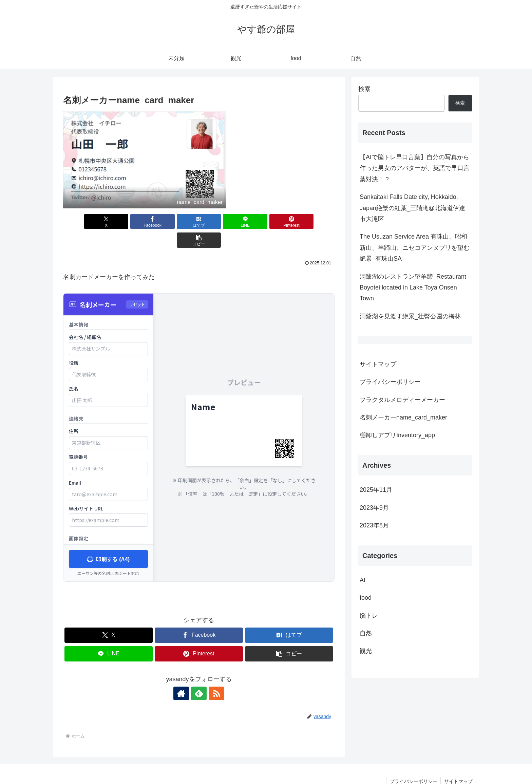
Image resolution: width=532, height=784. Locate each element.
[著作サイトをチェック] (183, 675)
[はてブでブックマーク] (176, 221)
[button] (313, 221)
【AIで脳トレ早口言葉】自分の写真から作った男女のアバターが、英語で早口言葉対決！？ (415, 168)
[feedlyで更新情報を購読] (199, 675)
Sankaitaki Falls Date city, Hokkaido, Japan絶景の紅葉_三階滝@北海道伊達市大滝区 (412, 208)
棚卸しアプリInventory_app (397, 435)
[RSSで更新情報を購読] (214, 675)
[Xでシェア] (85, 221)
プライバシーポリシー (390, 382)
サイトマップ (378, 364)
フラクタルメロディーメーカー (402, 400)
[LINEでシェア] (222, 221)
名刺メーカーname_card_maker (403, 417)
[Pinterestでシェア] (267, 221)
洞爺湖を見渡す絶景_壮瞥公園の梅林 (410, 316)
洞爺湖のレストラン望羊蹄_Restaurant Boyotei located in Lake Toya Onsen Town (413, 288)
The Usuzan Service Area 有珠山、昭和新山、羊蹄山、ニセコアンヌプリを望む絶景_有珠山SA (415, 248)
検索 (364, 89)
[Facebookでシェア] (130, 221)
